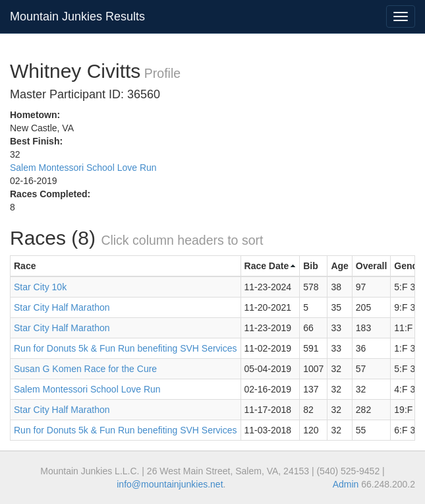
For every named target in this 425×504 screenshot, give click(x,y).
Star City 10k (40, 287)
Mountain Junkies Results (77, 16)
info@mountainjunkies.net (170, 484)
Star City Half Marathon (62, 307)
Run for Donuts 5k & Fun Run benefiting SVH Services (126, 348)
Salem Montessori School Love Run (83, 168)
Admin (346, 484)
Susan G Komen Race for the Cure (85, 369)
